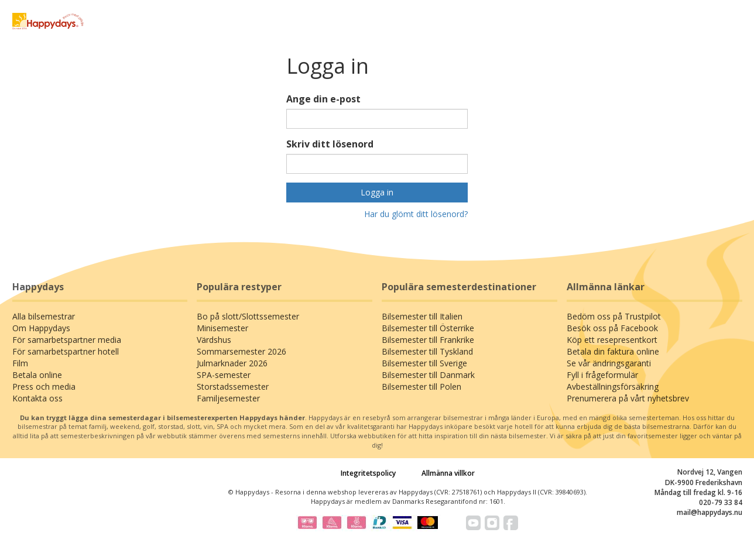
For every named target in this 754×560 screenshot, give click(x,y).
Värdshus (214, 340)
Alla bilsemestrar (44, 316)
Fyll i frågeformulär (602, 375)
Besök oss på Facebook (612, 328)
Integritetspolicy (368, 473)
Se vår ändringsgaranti (609, 363)
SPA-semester (224, 375)
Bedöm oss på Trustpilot (614, 316)
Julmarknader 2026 (232, 363)
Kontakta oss (37, 398)
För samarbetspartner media (67, 340)
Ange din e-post (323, 99)
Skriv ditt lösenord (330, 144)
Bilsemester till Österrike (428, 328)
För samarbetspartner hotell (66, 351)
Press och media (44, 386)
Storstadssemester (233, 386)
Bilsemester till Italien (422, 316)
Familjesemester (228, 398)
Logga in (377, 192)
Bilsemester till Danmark (428, 375)
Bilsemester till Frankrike (428, 340)
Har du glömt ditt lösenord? (416, 214)
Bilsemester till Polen (421, 386)
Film (20, 363)
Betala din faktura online (613, 351)
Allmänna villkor (448, 473)
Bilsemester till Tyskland (427, 351)
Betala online (37, 375)
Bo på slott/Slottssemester (248, 316)
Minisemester (222, 328)
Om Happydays (41, 328)
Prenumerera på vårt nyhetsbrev (628, 398)
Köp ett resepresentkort (612, 340)
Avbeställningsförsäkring (613, 386)
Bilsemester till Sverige (424, 363)
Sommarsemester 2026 (241, 351)
